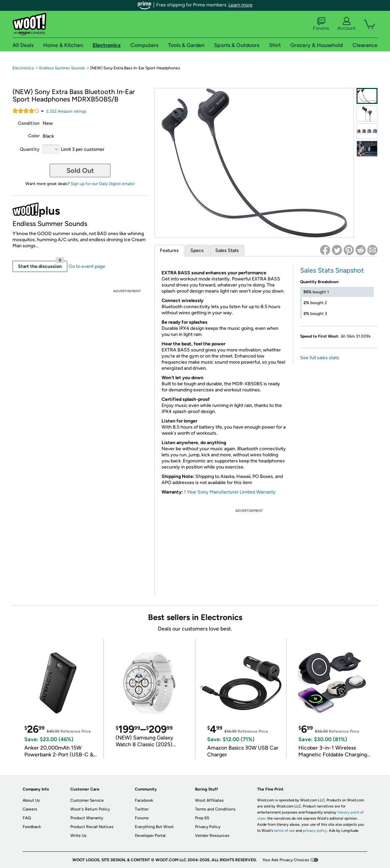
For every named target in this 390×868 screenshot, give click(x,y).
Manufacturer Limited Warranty (242, 492)
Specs (197, 250)
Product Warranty (87, 818)
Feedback (32, 827)
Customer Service (87, 800)
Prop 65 (202, 818)
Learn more (240, 5)
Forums (321, 24)
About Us (31, 800)
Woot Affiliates (209, 800)
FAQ (27, 818)
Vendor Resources (212, 836)
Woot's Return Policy (90, 809)
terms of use (284, 831)
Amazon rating (66, 111)
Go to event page (87, 266)
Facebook (144, 800)
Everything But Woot (154, 827)
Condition (29, 123)
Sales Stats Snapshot (332, 270)
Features (169, 250)
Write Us (78, 836)
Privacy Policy (208, 827)
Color (34, 136)
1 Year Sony (196, 492)
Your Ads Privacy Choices (286, 860)
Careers (30, 809)
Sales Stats (227, 250)
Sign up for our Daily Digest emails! (103, 184)
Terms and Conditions (215, 809)
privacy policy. (315, 831)
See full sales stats (320, 358)
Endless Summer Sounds (62, 68)
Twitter (142, 809)
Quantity (30, 149)
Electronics (23, 68)
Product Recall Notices (92, 827)
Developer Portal (150, 836)
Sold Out (80, 170)
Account (346, 24)
